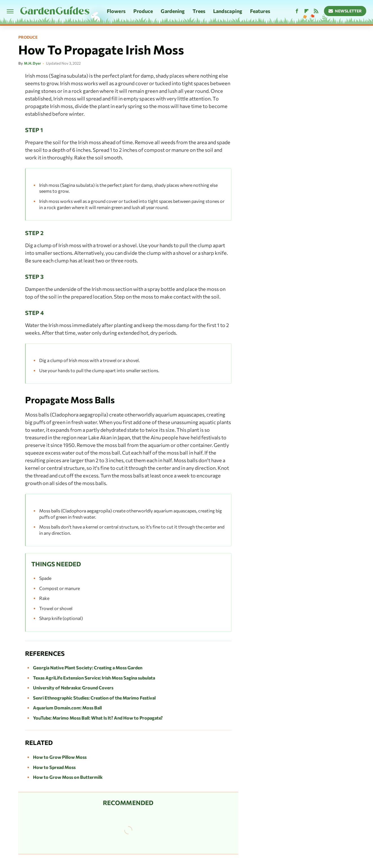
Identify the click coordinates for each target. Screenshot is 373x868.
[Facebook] (297, 11)
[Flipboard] (306, 11)
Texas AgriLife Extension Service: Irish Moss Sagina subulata (94, 678)
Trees (199, 11)
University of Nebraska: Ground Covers (73, 688)
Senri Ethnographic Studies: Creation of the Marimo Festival (94, 698)
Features (260, 11)
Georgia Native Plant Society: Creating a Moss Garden (88, 668)
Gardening (173, 11)
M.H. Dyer (32, 63)
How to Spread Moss (54, 767)
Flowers (116, 11)
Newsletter (345, 11)
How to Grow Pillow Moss (60, 757)
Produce (143, 11)
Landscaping (228, 11)
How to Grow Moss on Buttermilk (68, 777)
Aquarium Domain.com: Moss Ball (67, 708)
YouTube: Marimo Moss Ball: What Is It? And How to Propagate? (98, 718)
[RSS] (316, 11)
